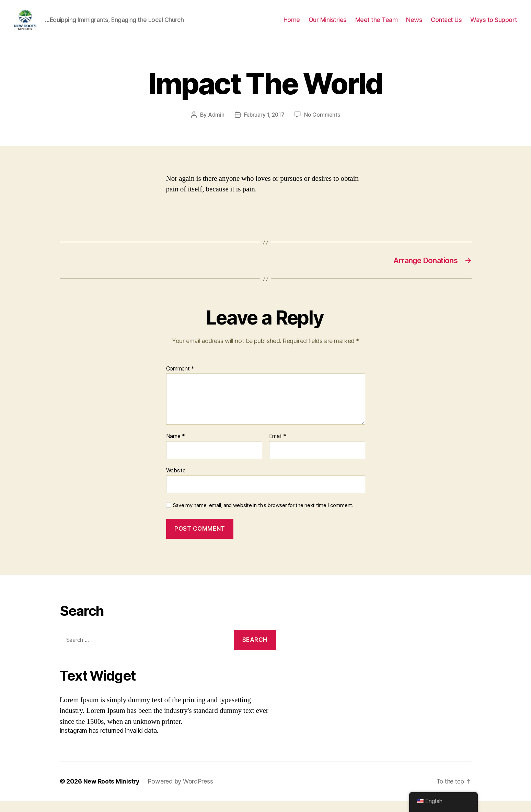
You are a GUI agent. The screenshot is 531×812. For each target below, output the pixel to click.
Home (292, 25)
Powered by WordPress (181, 793)
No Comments (323, 125)
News (414, 25)
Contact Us (446, 25)
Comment (180, 380)
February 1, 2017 (264, 125)
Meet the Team (377, 25)
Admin (215, 125)
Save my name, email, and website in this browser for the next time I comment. (263, 516)
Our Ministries (328, 25)
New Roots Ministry (112, 793)
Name (176, 448)
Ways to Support (494, 25)
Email (278, 448)
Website (176, 481)
